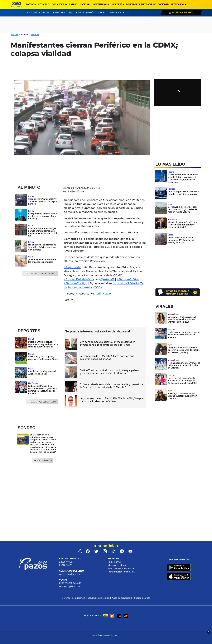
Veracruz (44, 4)
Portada (31, 4)
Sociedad (163, 4)
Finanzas (44, 13)
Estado (73, 4)
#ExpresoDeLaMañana (79, 279)
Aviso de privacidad (122, 598)
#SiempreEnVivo (128, 279)
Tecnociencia (179, 4)
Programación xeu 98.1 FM (122, 572)
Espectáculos (148, 4)
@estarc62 (107, 279)
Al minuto (31, 13)
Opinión (91, 13)
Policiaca (132, 4)
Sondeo (102, 13)
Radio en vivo (115, 562)
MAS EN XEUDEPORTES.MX (42, 402)
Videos (80, 13)
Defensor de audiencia (73, 598)
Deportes (118, 4)
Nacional (85, 4)
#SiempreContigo (75, 283)
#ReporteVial (72, 267)
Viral (71, 13)
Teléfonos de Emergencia (121, 568)
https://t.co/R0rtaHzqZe (128, 283)
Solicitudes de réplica (98, 598)
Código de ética (142, 598)
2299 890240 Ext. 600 (70, 583)
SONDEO (27, 428)
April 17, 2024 (103, 294)
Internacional (102, 4)
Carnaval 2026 (116, 13)
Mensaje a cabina (117, 565)
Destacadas (59, 13)
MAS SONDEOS (43, 460)
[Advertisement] (38, 301)
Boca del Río (59, 4)
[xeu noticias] (16, 4)
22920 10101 (66, 565)
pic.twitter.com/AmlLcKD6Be (83, 287)
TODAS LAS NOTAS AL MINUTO (40, 274)
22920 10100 (66, 562)
